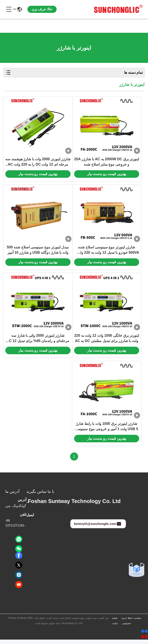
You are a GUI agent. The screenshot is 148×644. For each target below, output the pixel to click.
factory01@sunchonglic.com (98, 528)
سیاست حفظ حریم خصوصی (132, 625)
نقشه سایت (115, 625)
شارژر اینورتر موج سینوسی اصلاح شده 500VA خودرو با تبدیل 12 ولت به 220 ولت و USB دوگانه (107, 252)
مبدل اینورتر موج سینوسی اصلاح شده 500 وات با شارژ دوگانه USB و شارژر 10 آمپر (38, 252)
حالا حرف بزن (42, 9)
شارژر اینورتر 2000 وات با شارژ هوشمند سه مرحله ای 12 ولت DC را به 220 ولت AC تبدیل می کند (38, 163)
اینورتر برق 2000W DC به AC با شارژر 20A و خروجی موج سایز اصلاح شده (107, 163)
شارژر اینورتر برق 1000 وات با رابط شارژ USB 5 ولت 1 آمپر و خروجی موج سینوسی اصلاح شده (107, 431)
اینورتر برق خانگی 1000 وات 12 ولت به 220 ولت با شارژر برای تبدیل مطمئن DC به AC (107, 341)
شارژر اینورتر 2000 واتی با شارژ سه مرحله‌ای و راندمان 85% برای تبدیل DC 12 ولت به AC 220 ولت (38, 342)
